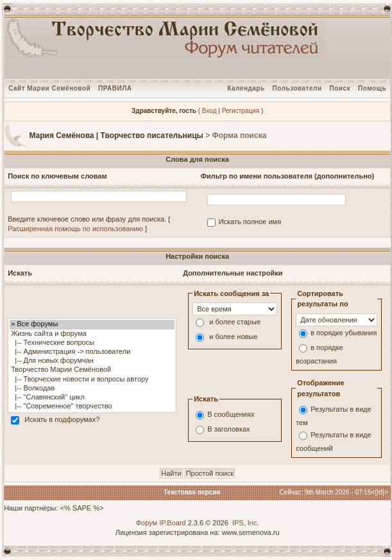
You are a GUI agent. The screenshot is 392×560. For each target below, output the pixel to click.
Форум (147, 523)
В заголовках (228, 430)
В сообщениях (231, 415)
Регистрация (241, 111)
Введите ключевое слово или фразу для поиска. (87, 219)
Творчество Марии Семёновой (92, 370)
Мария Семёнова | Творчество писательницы (116, 136)
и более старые (235, 322)
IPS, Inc (245, 523)
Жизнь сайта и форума (92, 334)
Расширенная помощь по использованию (75, 229)
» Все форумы (92, 324)
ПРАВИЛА (115, 88)
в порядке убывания (344, 333)
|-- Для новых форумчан (92, 361)
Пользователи (297, 88)
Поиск (340, 88)
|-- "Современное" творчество (92, 407)
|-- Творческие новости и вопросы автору (92, 380)
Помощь (372, 88)
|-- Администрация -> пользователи (92, 352)
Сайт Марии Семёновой (49, 88)
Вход (209, 111)
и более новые (233, 337)
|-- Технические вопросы (92, 343)
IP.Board (172, 523)
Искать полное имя (250, 222)
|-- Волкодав (92, 389)
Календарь (246, 88)
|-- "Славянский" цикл (92, 398)
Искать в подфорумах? (62, 420)
